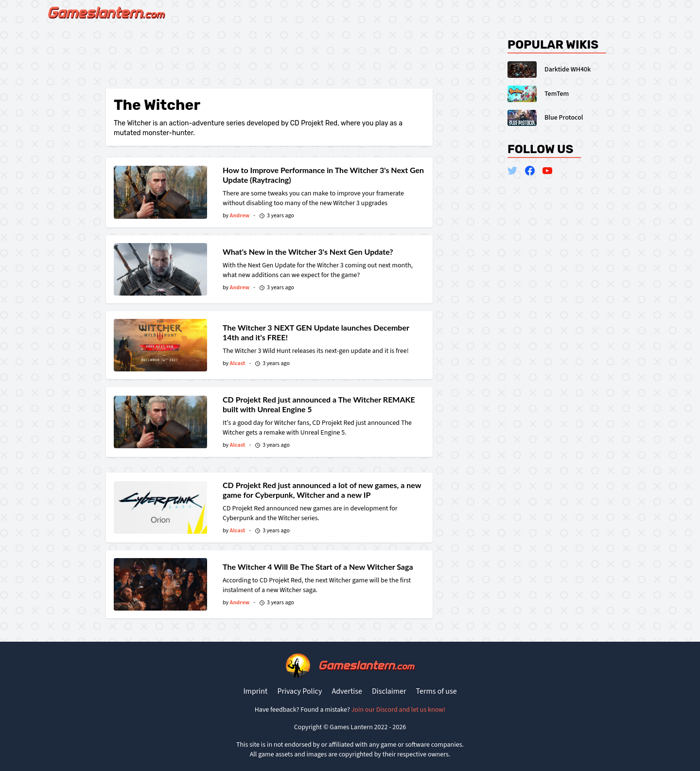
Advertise (347, 691)
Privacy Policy (299, 691)
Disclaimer (389, 691)
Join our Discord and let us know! (399, 710)
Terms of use (437, 691)
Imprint (255, 691)
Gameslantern (366, 665)
